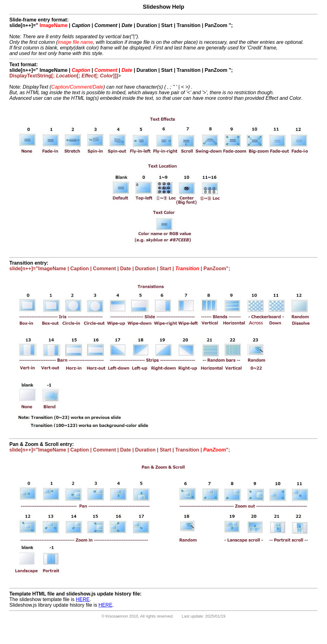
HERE (83, 599)
